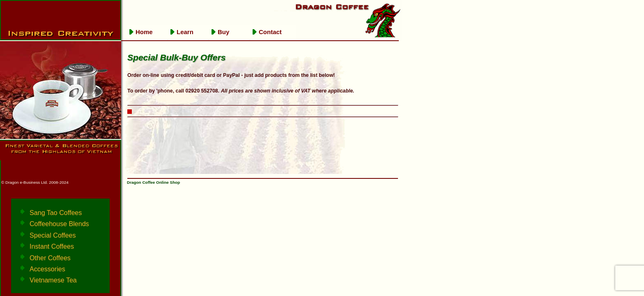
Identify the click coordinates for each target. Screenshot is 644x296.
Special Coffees (53, 235)
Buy (223, 32)
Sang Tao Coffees (56, 213)
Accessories (47, 269)
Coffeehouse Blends (59, 224)
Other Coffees (50, 258)
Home (144, 32)
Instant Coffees (52, 246)
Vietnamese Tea (53, 280)
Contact (270, 32)
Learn (185, 32)
